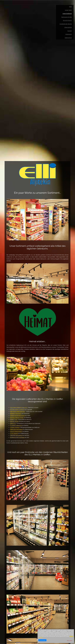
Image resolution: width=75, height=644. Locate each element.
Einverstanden (42, 640)
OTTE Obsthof (14, 433)
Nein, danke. (70, 641)
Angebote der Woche (66, 24)
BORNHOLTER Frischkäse (17, 437)
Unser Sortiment (67, 14)
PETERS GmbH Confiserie (17, 410)
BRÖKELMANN (14, 421)
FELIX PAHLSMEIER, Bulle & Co (19, 408)
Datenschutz (68, 38)
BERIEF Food (14, 419)
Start (70, 7)
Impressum (69, 34)
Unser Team (68, 10)
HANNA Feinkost (15, 427)
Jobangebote (68, 27)
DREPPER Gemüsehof (16, 435)
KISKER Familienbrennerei (17, 416)
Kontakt (70, 31)
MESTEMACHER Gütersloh (18, 412)
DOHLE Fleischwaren (16, 431)
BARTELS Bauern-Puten (17, 418)
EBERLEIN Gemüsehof (16, 429)
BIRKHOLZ (13, 423)
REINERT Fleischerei (16, 414)
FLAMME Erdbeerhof (16, 426)
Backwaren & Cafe (67, 17)
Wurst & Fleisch (67, 20)
